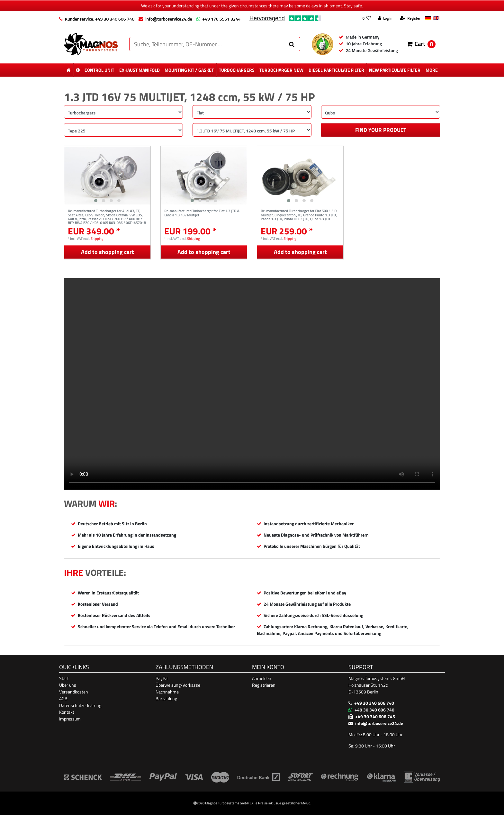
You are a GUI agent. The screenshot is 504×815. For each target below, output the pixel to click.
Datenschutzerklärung (80, 705)
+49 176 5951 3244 (222, 19)
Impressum (70, 719)
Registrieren (264, 685)
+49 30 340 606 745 (375, 716)
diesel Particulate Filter (336, 70)
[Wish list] (367, 18)
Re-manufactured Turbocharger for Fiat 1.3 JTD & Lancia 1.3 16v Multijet (202, 213)
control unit (99, 70)
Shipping (97, 238)
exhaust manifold (139, 70)
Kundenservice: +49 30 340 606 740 (100, 19)
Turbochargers (237, 70)
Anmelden (262, 678)
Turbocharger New (281, 70)
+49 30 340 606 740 (374, 703)
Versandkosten (74, 692)
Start (64, 678)
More (432, 70)
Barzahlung (166, 698)
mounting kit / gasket (189, 70)
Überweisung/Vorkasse (178, 685)
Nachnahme (167, 692)
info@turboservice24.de (169, 19)
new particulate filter (395, 70)
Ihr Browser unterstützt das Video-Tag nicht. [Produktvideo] (252, 384)
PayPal (162, 678)
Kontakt (67, 712)
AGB (63, 698)
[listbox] (107, 176)
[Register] (410, 18)
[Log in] (385, 18)
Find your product (381, 130)
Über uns (68, 685)
